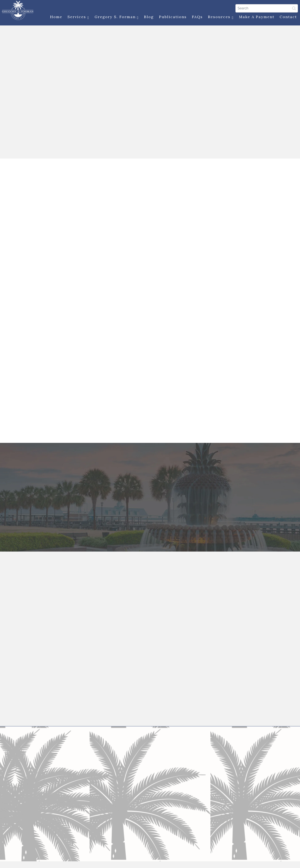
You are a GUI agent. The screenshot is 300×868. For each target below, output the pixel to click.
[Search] (266, 8)
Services (77, 17)
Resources (220, 17)
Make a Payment (256, 17)
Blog (148, 17)
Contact (287, 17)
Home (55, 17)
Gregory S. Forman (116, 17)
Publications (172, 17)
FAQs (196, 17)
